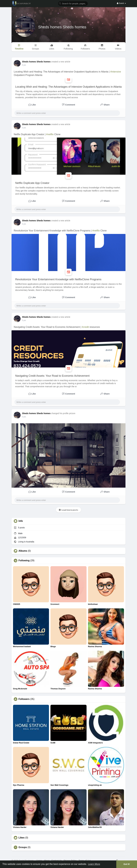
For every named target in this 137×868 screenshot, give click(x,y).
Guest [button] (121, 3)
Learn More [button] (94, 864)
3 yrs (24, 65)
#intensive (116, 72)
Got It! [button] (127, 864)
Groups (23, 847)
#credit (85, 327)
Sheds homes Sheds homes (62, 27)
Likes (22, 838)
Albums (23, 551)
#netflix (50, 134)
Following (24, 561)
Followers (24, 699)
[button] (73, 3)
